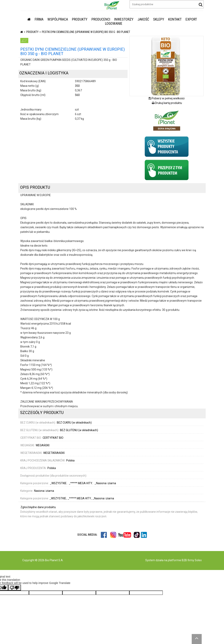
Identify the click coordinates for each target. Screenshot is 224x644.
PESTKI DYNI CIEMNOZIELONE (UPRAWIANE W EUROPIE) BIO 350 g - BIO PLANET (86, 32)
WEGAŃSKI (43, 445)
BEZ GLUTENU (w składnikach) (79, 430)
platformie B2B (177, 560)
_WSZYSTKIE (58, 483)
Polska (70, 460)
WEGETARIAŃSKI (54, 453)
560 (77, 95)
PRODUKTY (80, 19)
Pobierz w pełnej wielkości (167, 98)
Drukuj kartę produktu (167, 103)
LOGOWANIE (114, 23)
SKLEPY (159, 19)
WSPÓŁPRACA (58, 19)
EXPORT (191, 19)
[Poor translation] (15, 588)
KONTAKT (175, 19)
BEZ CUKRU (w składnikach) (74, 423)
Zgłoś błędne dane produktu (38, 507)
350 (77, 86)
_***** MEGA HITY (81, 483)
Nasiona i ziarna (44, 491)
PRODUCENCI (101, 19)
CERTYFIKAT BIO (53, 438)
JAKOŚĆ (143, 19)
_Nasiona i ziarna (105, 483)
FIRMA (39, 19)
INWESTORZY (124, 19)
